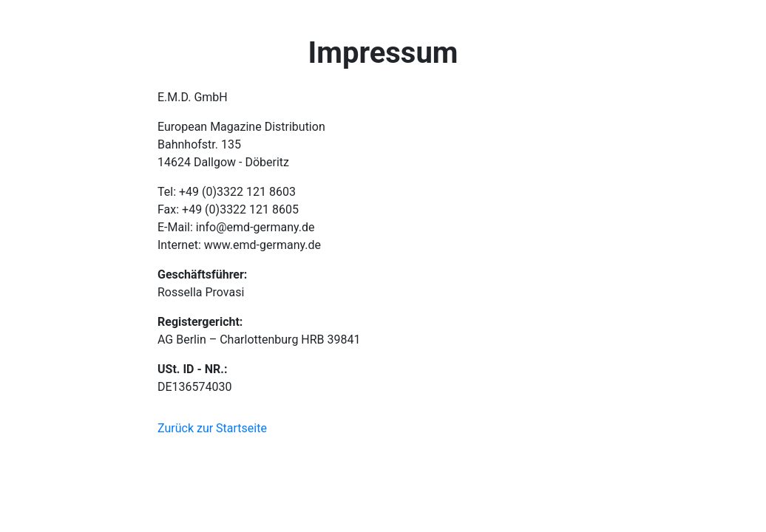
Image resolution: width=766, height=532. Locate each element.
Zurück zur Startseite (212, 428)
